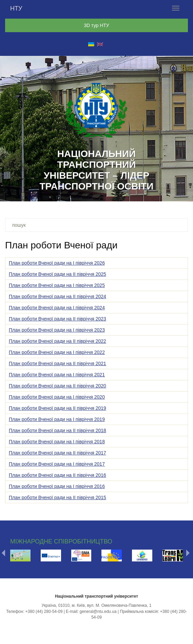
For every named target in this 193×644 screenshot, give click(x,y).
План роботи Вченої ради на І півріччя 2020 (57, 397)
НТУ (16, 8)
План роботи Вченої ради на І (42, 296)
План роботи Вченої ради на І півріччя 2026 (57, 263)
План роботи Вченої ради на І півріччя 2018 (57, 442)
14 (141, 194)
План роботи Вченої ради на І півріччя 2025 (57, 285)
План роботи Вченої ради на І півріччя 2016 (57, 486)
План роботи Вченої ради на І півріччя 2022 (57, 352)
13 (132, 194)
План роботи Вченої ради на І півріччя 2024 (57, 308)
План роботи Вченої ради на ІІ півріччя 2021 (57, 363)
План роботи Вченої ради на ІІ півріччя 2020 (57, 386)
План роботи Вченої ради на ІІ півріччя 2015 (57, 497)
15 (150, 194)
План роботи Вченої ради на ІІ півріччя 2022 (57, 341)
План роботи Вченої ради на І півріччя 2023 (57, 330)
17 (167, 194)
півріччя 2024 (91, 296)
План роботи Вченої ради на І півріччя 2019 (57, 419)
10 (105, 194)
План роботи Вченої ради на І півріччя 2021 (57, 375)
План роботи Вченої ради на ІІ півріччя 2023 (57, 319)
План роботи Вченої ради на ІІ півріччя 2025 (57, 274)
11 (114, 194)
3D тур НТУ (96, 25)
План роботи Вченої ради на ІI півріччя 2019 (57, 408)
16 (158, 194)
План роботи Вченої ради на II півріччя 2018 (57, 430)
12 (123, 194)
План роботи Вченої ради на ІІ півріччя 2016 (57, 475)
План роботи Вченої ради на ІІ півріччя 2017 (57, 453)
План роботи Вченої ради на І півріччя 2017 (57, 464)
